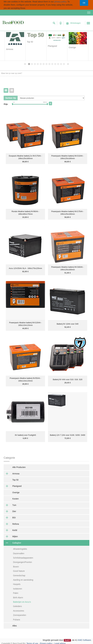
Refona (11, 524)
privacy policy (60, 2)
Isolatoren (18, 589)
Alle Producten (19, 467)
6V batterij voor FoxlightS (25, 435)
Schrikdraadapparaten (23, 558)
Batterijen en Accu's (22, 602)
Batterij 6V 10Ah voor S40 (68, 324)
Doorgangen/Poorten (23, 562)
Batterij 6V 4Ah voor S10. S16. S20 (67, 379)
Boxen (16, 567)
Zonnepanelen (20, 615)
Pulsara (16, 620)
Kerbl (10, 530)
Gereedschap (19, 575)
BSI (10, 518)
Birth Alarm (18, 598)
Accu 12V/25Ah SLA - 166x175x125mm (25, 268)
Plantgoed (13, 486)
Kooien (16, 499)
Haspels (17, 584)
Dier (10, 511)
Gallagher (12, 543)
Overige (16, 492)
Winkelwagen (73, 23)
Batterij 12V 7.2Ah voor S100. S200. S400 (68, 435)
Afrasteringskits (20, 549)
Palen (16, 593)
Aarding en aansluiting (23, 580)
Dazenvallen (19, 553)
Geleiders (17, 606)
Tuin (10, 505)
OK (84, 3)
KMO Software (84, 640)
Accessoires (19, 611)
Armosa (11, 474)
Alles (15, 626)
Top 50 (15, 480)
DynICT (67, 640)
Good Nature (19, 571)
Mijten (11, 536)
